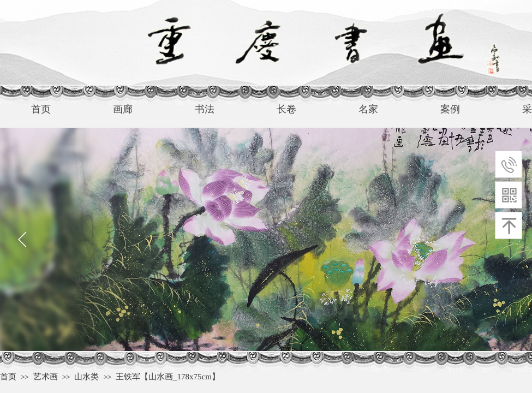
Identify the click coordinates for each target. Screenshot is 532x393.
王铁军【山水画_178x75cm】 (168, 377)
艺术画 (46, 377)
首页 (8, 377)
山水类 (86, 377)
